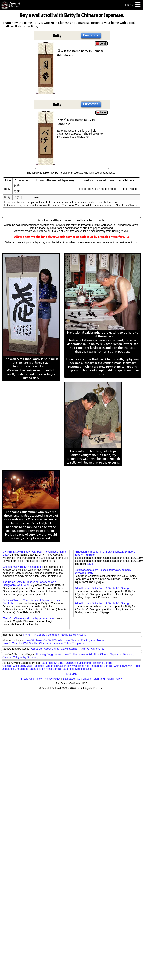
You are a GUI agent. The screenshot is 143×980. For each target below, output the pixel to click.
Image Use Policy (31, 679)
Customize (91, 35)
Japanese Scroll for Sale (77, 669)
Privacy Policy (52, 679)
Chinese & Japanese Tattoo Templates (62, 643)
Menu (133, 5)
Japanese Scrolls (102, 666)
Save (90, 564)
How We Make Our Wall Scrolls (44, 640)
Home (27, 635)
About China (51, 649)
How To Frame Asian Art (78, 654)
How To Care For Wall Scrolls (20, 643)
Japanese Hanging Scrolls (45, 669)
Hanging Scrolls (102, 663)
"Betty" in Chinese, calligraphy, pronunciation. (29, 618)
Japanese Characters (15, 669)
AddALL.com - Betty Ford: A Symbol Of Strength (103, 588)
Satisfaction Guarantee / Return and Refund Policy (92, 679)
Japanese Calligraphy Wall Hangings (68, 666)
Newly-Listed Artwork (73, 635)
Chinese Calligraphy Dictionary (21, 657)
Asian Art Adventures (92, 649)
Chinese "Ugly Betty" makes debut (23, 567)
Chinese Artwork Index (127, 666)
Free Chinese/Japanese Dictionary (114, 654)
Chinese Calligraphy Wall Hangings (23, 666)
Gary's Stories (69, 649)
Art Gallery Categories (46, 635)
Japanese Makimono (79, 663)
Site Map (71, 674)
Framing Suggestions (49, 654)
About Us (36, 649)
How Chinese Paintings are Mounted (86, 640)
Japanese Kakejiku (53, 663)
